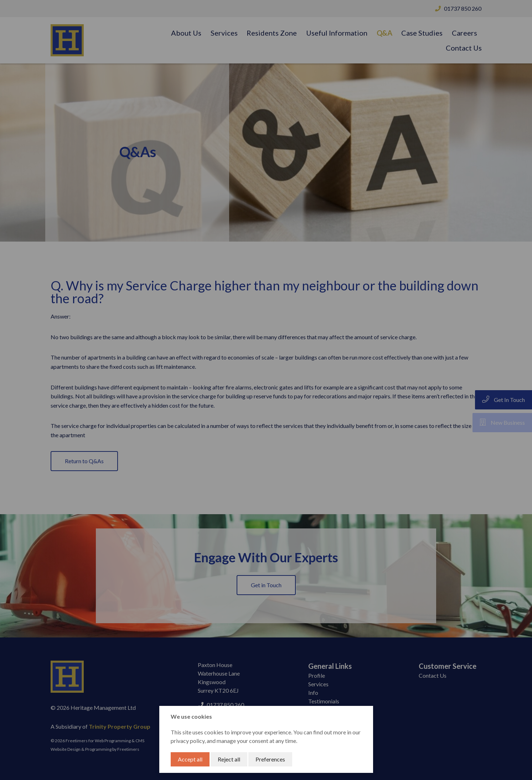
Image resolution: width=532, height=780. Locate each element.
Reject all (229, 759)
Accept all (190, 759)
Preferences (270, 759)
